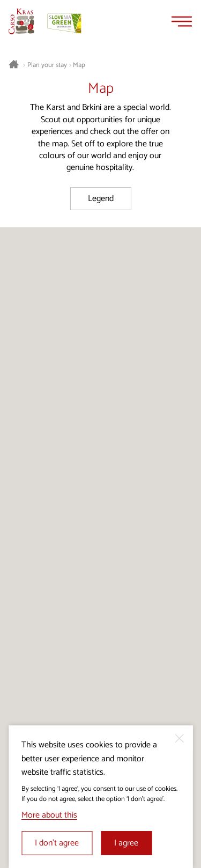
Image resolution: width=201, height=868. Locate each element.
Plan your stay (47, 65)
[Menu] (182, 21)
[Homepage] (21, 21)
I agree (126, 843)
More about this (49, 815)
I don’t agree (57, 843)
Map (79, 65)
